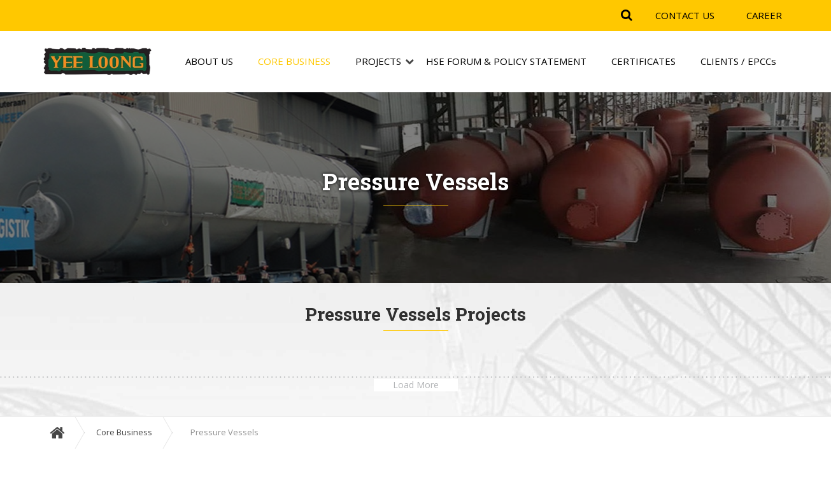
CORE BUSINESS (294, 62)
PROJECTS (378, 62)
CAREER (764, 15)
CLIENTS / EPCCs (738, 62)
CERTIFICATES (643, 62)
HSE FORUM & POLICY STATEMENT (506, 62)
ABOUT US (209, 62)
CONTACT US (685, 15)
